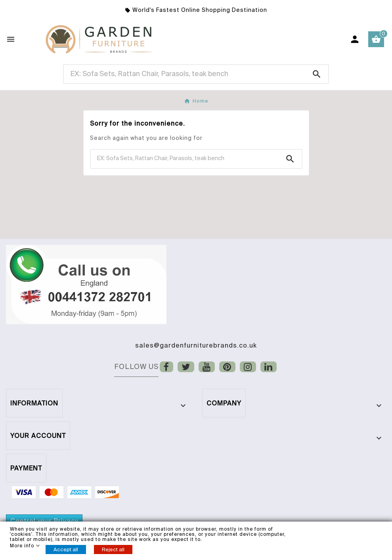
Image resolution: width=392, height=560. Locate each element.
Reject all (113, 549)
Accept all (66, 549)
